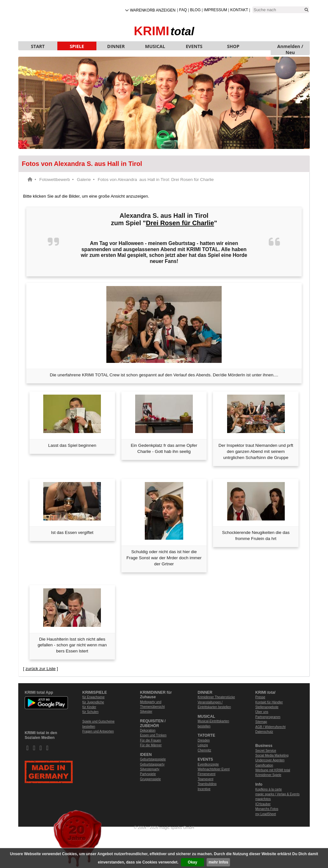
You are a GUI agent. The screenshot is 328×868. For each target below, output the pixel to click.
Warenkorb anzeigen (153, 10)
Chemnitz (204, 750)
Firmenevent (207, 774)
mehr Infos (218, 862)
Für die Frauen (151, 740)
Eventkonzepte (208, 764)
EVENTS (194, 46)
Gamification (264, 765)
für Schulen (90, 712)
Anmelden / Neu (290, 47)
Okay (192, 862)
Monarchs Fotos (267, 809)
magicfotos (263, 799)
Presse (260, 697)
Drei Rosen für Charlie (180, 223)
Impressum (215, 10)
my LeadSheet (266, 814)
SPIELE (77, 46)
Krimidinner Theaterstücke (216, 697)
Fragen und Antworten (98, 731)
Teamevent (205, 779)
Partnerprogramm (268, 717)
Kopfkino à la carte (269, 789)
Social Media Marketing (272, 755)
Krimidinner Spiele (268, 775)
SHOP (233, 46)
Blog (195, 10)
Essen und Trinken (153, 735)
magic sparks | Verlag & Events (277, 794)
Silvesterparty (150, 769)
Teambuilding (207, 784)
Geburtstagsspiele (153, 759)
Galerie (84, 180)
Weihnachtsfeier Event (214, 769)
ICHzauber (263, 804)
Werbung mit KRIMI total (273, 770)
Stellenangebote (267, 707)
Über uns (262, 712)
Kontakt (239, 10)
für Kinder (89, 707)
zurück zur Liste (40, 669)
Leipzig (203, 745)
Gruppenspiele (150, 779)
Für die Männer (151, 745)
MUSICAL (155, 46)
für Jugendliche (93, 702)
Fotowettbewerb (55, 180)
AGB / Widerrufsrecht (270, 727)
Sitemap (261, 722)
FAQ (183, 10)
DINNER (116, 46)
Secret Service (266, 751)
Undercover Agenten (270, 760)
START (38, 46)
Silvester (146, 712)
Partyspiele (148, 774)
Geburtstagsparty (152, 764)
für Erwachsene (93, 697)
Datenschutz (264, 732)
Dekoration (148, 730)
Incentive (204, 789)
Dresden (204, 740)
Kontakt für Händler (269, 702)
